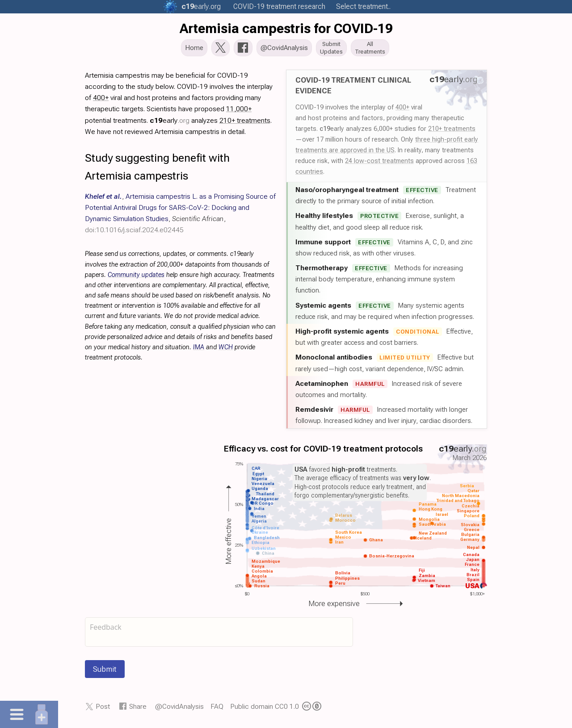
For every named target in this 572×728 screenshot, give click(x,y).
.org (201, 6)
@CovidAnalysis (179, 709)
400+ (402, 110)
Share (138, 709)
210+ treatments (452, 131)
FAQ (217, 709)
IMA (199, 350)
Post (103, 709)
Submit (105, 672)
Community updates (136, 278)
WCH (226, 350)
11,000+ (239, 111)
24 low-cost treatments (379, 163)
